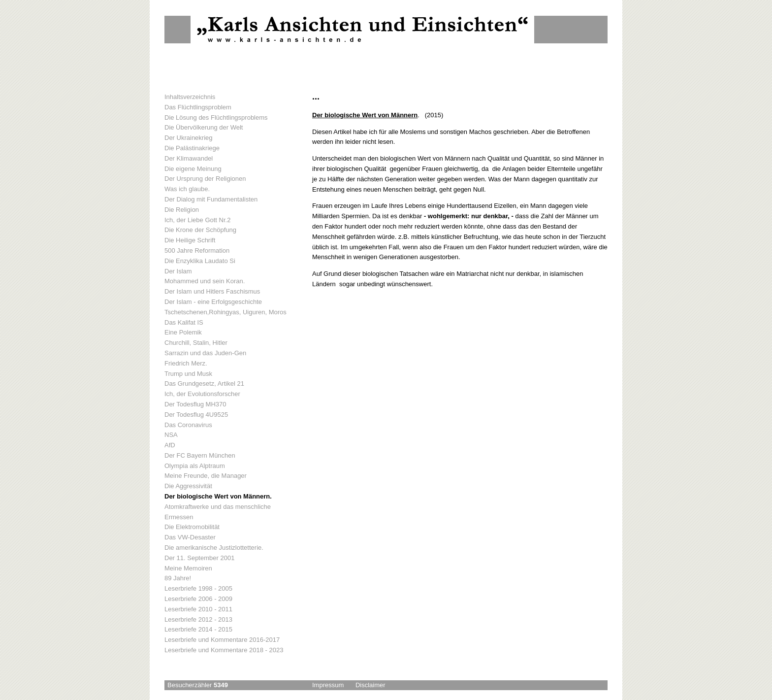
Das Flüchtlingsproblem (198, 107)
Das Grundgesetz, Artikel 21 (204, 383)
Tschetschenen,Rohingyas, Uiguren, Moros (225, 312)
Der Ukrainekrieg (189, 138)
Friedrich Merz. (186, 363)
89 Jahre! (178, 578)
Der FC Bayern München (200, 455)
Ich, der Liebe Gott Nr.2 (197, 220)
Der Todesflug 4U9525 (196, 415)
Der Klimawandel (189, 158)
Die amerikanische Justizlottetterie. (214, 548)
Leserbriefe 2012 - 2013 (198, 619)
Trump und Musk (188, 374)
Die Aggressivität (188, 486)
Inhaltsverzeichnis (190, 97)
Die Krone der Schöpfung (200, 230)
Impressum (328, 685)
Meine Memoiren (188, 568)
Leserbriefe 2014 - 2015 (198, 629)
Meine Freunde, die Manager (206, 476)
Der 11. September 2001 (199, 558)
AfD (170, 445)
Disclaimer (370, 685)
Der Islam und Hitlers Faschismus (212, 291)
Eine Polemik (183, 332)
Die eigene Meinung (193, 169)
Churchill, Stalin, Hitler (196, 343)
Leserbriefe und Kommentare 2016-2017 (222, 640)
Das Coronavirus (188, 425)
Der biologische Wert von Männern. (218, 496)
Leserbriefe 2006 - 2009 (198, 599)
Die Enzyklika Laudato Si (200, 261)
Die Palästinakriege (192, 148)
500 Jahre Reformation (197, 250)
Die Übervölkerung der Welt (204, 127)
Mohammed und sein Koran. (205, 281)
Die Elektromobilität (192, 527)
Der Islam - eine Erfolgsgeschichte (213, 302)
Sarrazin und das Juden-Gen (205, 353)
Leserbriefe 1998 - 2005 (198, 588)
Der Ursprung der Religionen (205, 179)
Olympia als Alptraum (195, 466)
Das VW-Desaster (190, 537)
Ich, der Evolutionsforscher (202, 394)
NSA (171, 435)
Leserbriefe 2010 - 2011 (198, 609)
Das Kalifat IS (184, 322)
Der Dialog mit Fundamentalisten (211, 199)
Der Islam (178, 271)
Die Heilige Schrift (190, 240)
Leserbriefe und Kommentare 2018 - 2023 (224, 650)
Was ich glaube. (187, 189)
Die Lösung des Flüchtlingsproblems (216, 117)
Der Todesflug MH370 (195, 404)
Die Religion (182, 210)
